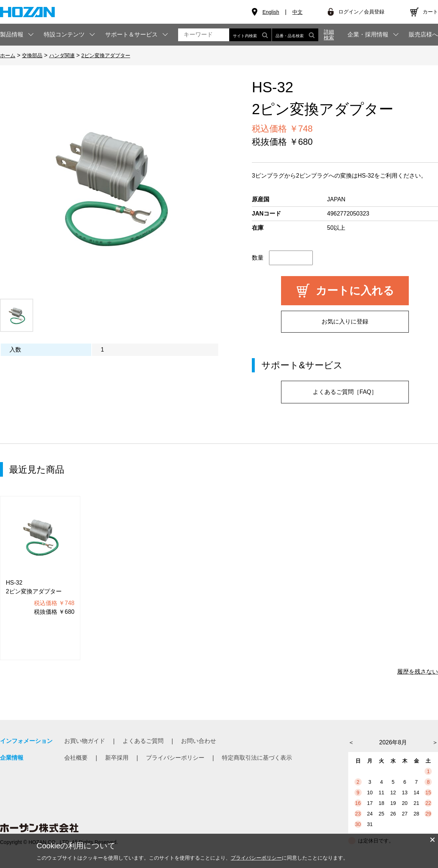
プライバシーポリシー (175, 758)
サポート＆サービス (131, 34)
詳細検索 (329, 35)
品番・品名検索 (295, 35)
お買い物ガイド (85, 741)
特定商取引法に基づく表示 (257, 758)
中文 (297, 12)
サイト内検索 (250, 35)
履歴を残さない (418, 672)
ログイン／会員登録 (361, 12)
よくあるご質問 (143, 741)
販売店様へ (423, 35)
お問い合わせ (199, 741)
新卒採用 (117, 758)
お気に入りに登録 (345, 321)
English (271, 12)
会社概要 (76, 758)
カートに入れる (355, 290)
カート (430, 12)
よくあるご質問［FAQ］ (345, 392)
